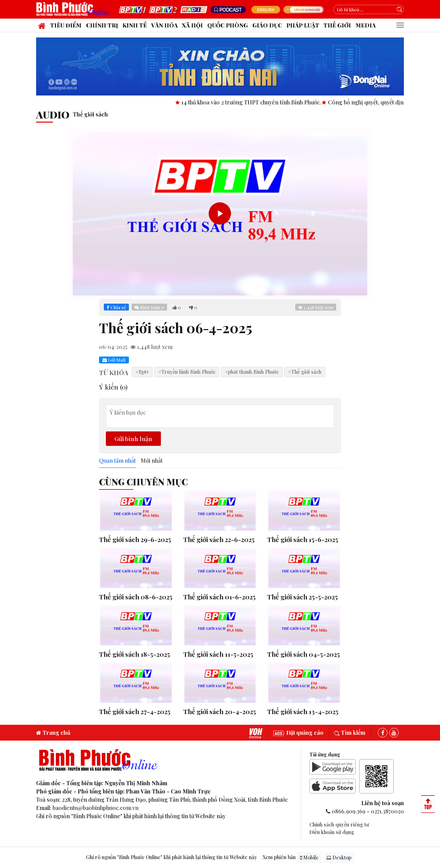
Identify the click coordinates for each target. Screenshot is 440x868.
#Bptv (142, 372)
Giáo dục (267, 25)
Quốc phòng (228, 25)
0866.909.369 (349, 811)
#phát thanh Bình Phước (252, 372)
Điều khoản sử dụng (332, 832)
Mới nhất (152, 461)
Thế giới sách (90, 114)
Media (366, 25)
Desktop (339, 858)
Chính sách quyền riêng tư (339, 824)
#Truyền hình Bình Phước (187, 372)
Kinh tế (135, 25)
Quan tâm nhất (117, 461)
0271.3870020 (387, 811)
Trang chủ (53, 732)
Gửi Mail (114, 360)
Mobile (309, 858)
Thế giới (337, 25)
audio (53, 114)
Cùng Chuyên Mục (143, 482)
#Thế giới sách (305, 372)
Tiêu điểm (66, 25)
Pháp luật (303, 25)
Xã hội (192, 25)
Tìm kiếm (350, 732)
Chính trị (102, 25)
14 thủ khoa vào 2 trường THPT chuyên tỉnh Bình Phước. (274, 102)
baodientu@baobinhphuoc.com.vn (96, 808)
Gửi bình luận (133, 438)
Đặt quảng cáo (298, 732)
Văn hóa (164, 25)
